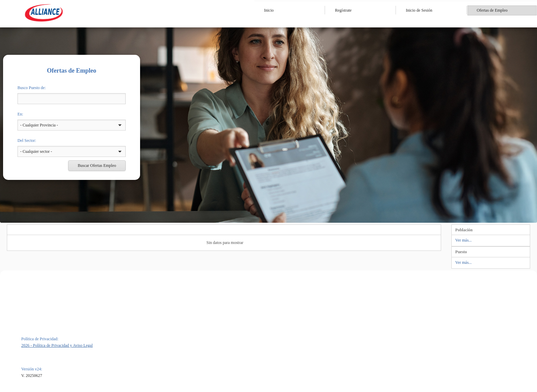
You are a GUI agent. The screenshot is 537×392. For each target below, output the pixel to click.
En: (20, 114)
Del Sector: (27, 140)
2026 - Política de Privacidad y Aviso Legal (57, 345)
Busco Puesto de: (32, 88)
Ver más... (463, 240)
